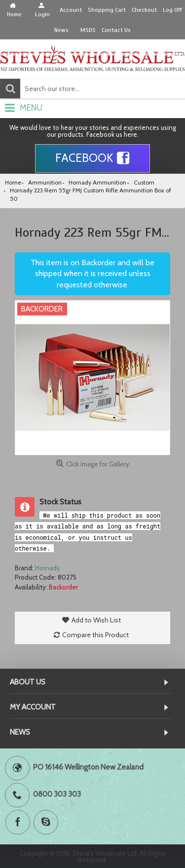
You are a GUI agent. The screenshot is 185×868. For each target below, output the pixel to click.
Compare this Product (95, 635)
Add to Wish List (96, 620)
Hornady (48, 568)
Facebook (92, 158)
